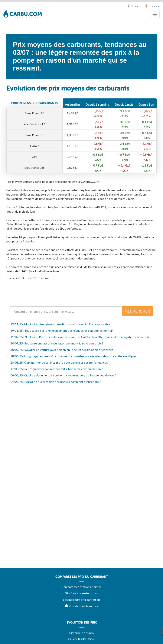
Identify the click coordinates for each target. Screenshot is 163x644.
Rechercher (138, 311)
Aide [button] (133, 6)
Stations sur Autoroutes (81, 593)
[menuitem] (81, 578)
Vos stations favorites (81, 606)
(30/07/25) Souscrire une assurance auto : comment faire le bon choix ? (56, 343)
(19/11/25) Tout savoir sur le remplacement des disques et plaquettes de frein (62, 331)
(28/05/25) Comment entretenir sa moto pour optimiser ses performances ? (60, 362)
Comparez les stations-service (81, 587)
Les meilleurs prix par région (81, 600)
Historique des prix (82, 633)
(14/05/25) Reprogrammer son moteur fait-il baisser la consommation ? (56, 369)
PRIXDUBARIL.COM (81, 639)
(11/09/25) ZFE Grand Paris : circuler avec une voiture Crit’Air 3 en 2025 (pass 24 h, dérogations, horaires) (79, 337)
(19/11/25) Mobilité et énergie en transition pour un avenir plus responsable (60, 324)
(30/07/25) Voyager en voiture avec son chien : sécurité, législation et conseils (61, 350)
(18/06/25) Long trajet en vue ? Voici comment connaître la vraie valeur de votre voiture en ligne (73, 356)
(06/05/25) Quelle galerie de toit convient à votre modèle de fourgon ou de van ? (63, 375)
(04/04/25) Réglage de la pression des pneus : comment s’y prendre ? (55, 382)
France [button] (152, 6)
